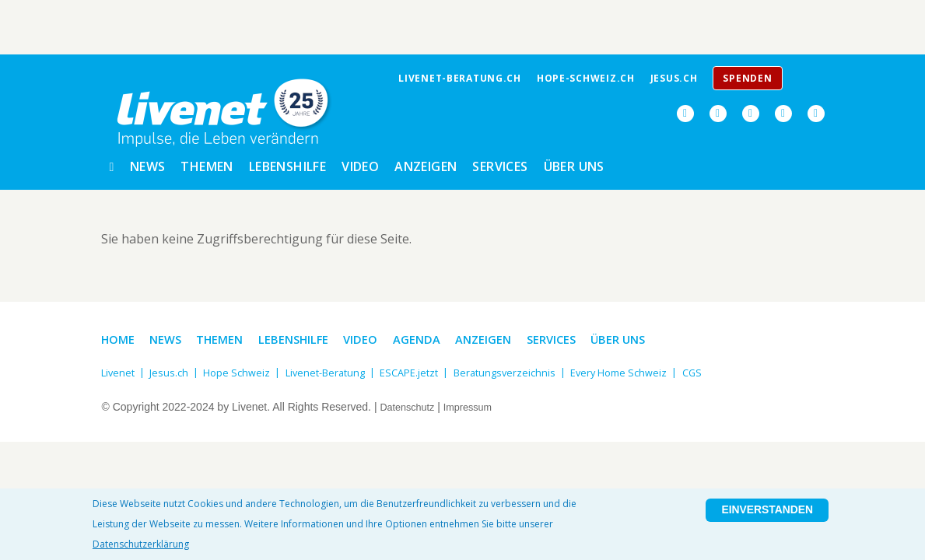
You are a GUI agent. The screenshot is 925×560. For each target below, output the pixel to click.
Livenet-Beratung (338, 367)
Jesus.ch (173, 367)
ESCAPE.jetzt (428, 367)
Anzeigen (426, 163)
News (148, 163)
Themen (207, 163)
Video (360, 163)
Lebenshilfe (287, 163)
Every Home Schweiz (651, 367)
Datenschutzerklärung (141, 544)
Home (119, 334)
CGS (729, 367)
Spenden (747, 78)
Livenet (119, 367)
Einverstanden (760, 516)
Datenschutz (410, 401)
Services (500, 163)
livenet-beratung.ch (460, 78)
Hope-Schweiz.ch (586, 78)
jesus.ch (674, 78)
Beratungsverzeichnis (530, 367)
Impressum (477, 401)
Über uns (574, 163)
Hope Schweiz (243, 367)
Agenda (433, 334)
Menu (810, 83)
